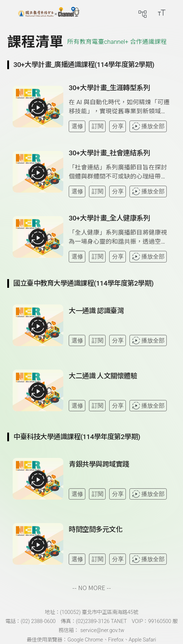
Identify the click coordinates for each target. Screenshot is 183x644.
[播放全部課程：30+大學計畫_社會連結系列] (38, 173)
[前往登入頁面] (176, 13)
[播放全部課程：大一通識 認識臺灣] (38, 326)
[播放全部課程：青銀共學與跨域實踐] (38, 480)
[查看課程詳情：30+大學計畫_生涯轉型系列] (120, 108)
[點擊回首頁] (49, 13)
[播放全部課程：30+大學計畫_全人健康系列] (38, 238)
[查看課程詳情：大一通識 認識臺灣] (120, 328)
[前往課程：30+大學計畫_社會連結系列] (109, 155)
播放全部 (148, 126)
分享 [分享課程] (118, 126)
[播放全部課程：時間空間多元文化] (38, 545)
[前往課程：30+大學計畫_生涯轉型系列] (109, 89)
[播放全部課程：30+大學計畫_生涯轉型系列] (38, 108)
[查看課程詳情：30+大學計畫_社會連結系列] (120, 173)
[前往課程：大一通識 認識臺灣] (96, 312)
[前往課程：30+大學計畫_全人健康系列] (109, 220)
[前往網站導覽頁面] (142, 13)
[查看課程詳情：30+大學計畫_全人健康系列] (120, 238)
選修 (77, 126)
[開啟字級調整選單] (162, 13)
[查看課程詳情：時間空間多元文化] (120, 547)
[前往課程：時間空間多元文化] (95, 531)
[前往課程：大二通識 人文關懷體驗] (103, 378)
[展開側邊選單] (13, 13)
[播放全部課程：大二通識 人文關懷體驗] (38, 391)
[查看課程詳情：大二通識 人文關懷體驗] (120, 393)
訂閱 (98, 126)
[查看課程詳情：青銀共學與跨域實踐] (120, 481)
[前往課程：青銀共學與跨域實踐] (99, 466)
